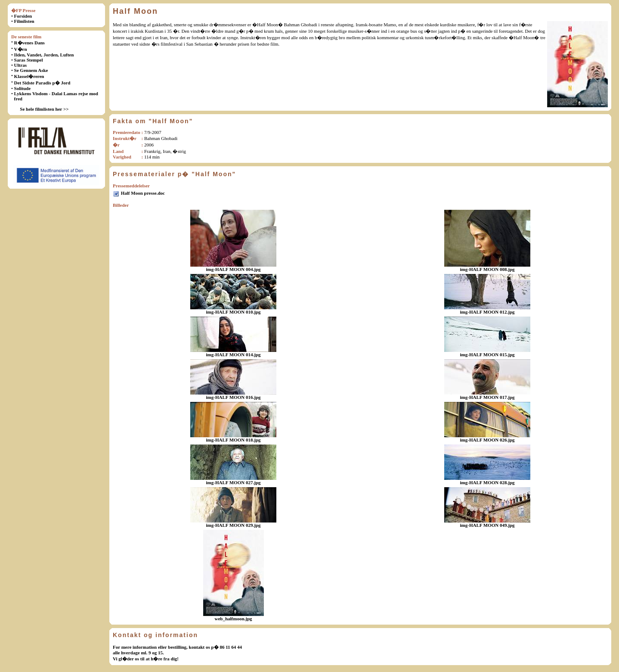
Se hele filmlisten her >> (44, 109)
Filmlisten (24, 21)
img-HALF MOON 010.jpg (234, 312)
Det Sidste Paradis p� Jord (42, 83)
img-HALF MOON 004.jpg (234, 269)
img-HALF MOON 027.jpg (234, 482)
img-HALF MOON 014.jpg (234, 355)
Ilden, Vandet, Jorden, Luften (44, 55)
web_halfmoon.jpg (233, 619)
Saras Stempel (29, 60)
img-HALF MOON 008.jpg (487, 269)
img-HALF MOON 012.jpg (487, 312)
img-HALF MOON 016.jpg (234, 397)
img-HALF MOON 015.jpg (487, 355)
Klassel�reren (29, 76)
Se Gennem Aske (31, 70)
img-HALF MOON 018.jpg (234, 440)
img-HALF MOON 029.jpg (234, 525)
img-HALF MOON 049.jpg (487, 525)
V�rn (21, 49)
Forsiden (23, 16)
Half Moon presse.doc (143, 193)
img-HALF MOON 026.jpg (487, 440)
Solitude (23, 88)
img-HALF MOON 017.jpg (487, 397)
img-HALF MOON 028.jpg (487, 482)
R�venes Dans (29, 43)
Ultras (20, 65)
